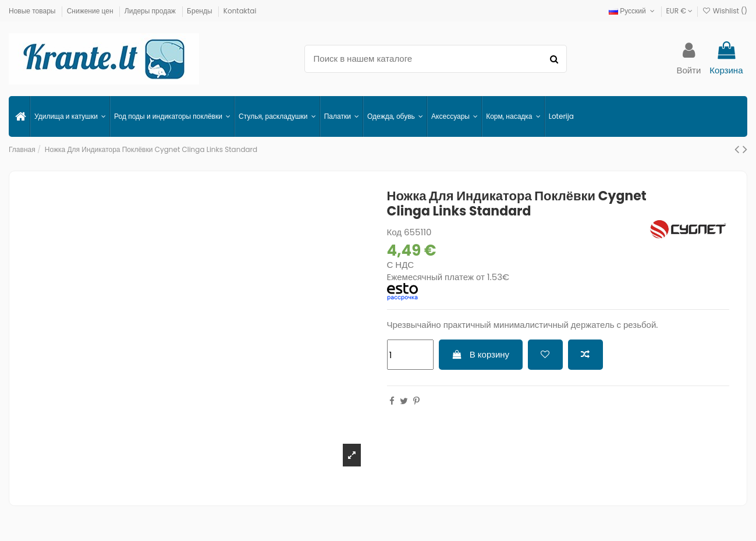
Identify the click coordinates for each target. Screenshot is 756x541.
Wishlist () (725, 11)
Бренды (200, 11)
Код (395, 232)
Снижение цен (91, 11)
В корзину (480, 354)
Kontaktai (240, 11)
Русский (633, 11)
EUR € (679, 11)
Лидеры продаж (151, 11)
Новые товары (33, 11)
